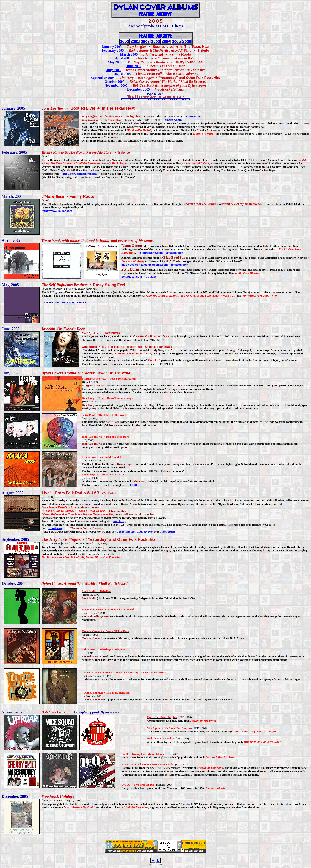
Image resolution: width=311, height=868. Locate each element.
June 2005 (134, 66)
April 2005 (123, 58)
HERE (134, 485)
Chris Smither (145, 532)
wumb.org (120, 521)
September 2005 (103, 78)
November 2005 (116, 85)
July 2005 (113, 70)
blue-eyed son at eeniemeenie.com (145, 265)
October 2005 (115, 82)
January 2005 (112, 47)
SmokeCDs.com (71, 302)
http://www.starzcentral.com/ (80, 174)
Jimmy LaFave (126, 532)
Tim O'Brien (167, 532)
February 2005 (113, 50)
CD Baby (151, 277)
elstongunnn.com (151, 253)
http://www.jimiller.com (57, 211)
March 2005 (129, 54)
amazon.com (194, 116)
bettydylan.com (132, 277)
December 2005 (139, 89)
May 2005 (115, 62)
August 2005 (121, 74)
